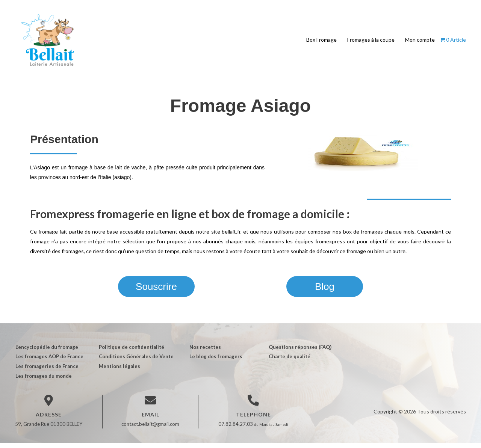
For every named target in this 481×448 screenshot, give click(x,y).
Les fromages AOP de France (49, 362)
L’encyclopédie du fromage (46, 352)
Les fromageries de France (47, 371)
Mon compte (420, 42)
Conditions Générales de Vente (135, 362)
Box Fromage (321, 42)
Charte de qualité (288, 362)
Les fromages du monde (43, 381)
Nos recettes (204, 352)
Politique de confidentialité (131, 352)
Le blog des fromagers (214, 362)
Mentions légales (119, 371)
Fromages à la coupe (371, 42)
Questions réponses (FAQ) (299, 352)
